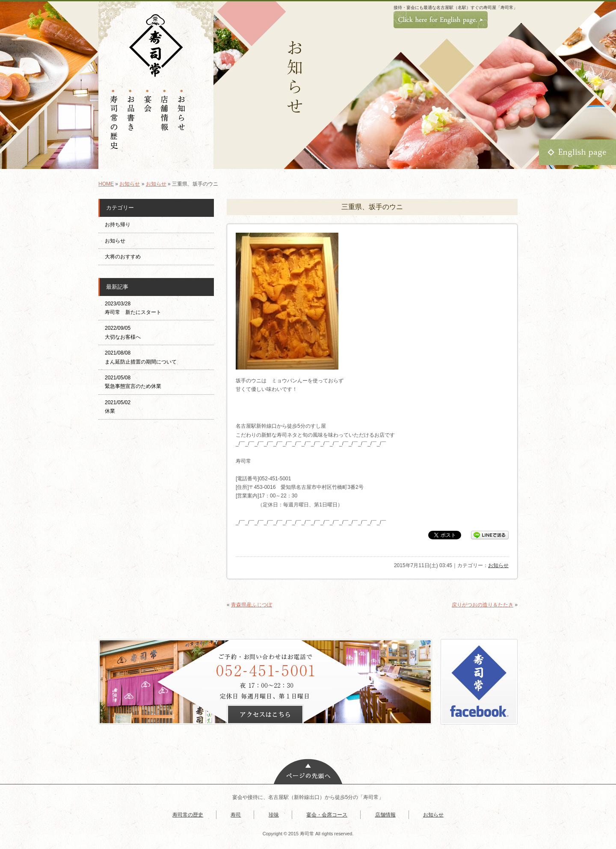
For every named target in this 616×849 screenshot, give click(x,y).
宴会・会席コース (327, 815)
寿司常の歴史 (188, 815)
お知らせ (130, 184)
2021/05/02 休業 (118, 407)
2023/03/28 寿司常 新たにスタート (133, 308)
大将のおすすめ (123, 257)
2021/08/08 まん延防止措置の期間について (141, 357)
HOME (106, 184)
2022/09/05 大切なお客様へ (123, 332)
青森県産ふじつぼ (252, 605)
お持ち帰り (120, 225)
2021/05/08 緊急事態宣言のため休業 (133, 382)
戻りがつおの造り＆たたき (483, 605)
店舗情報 (385, 815)
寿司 (236, 815)
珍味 (274, 815)
